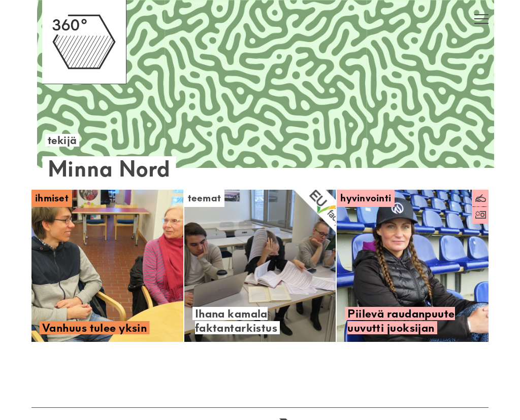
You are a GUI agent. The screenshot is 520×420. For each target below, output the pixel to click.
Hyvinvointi (366, 198)
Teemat (205, 198)
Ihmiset (52, 198)
